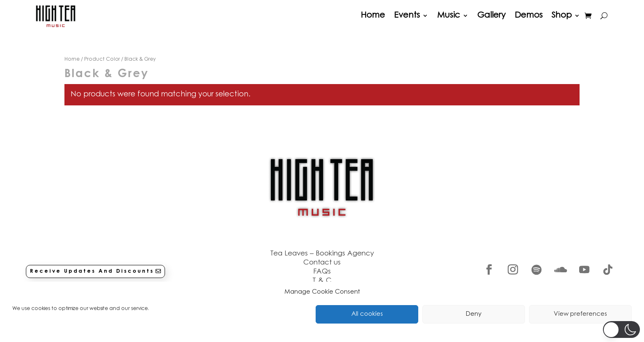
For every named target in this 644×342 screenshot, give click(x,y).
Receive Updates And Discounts (92, 271)
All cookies (367, 314)
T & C (322, 281)
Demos (529, 16)
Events (407, 16)
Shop (562, 16)
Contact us (322, 263)
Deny (474, 314)
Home (373, 16)
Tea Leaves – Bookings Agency (322, 254)
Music (449, 16)
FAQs (322, 272)
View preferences (580, 314)
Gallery (492, 16)
